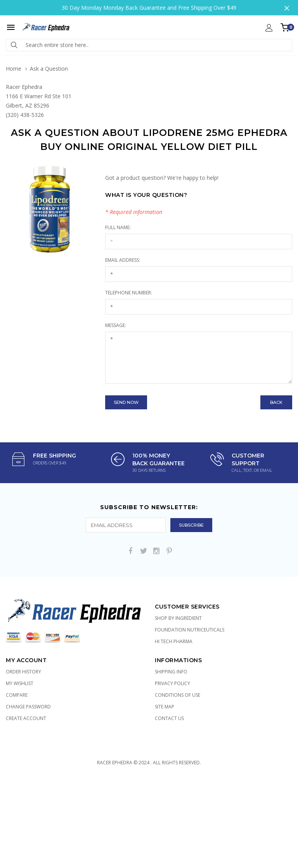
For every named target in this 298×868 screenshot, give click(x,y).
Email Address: (123, 260)
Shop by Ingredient (178, 618)
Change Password (28, 707)
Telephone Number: (129, 293)
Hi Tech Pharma (174, 641)
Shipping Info (171, 672)
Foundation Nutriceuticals (190, 630)
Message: (116, 325)
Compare (17, 695)
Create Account (26, 718)
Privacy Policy (172, 683)
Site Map (165, 707)
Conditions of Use (178, 695)
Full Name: (118, 227)
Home (14, 69)
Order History (23, 672)
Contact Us (169, 718)
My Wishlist (20, 683)
